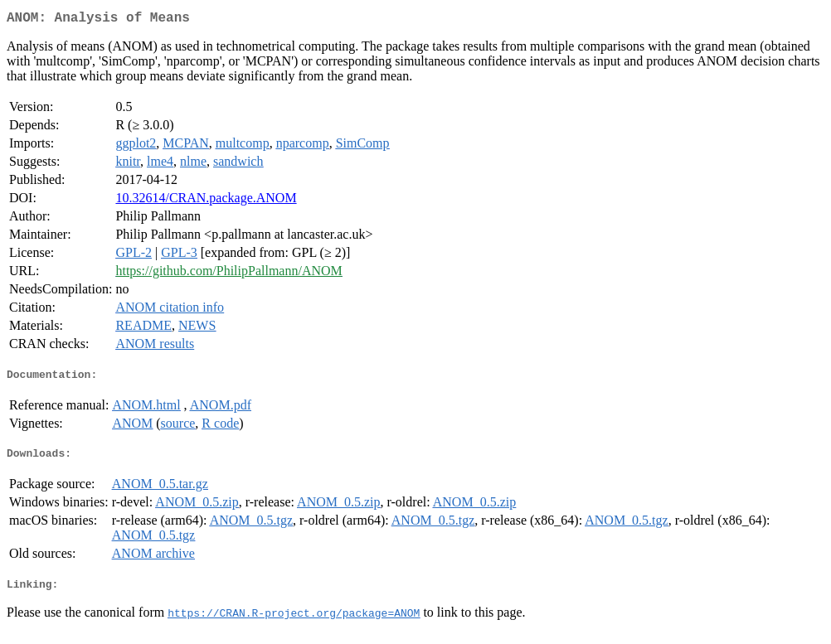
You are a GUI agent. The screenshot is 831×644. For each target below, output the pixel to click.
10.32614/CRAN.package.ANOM (206, 201)
